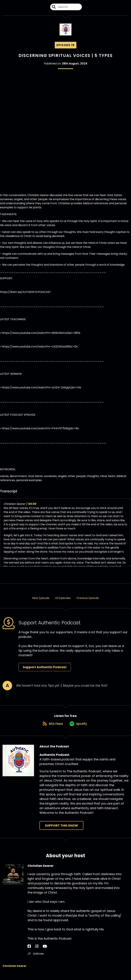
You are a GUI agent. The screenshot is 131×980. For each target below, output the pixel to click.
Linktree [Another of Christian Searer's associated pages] (36, 960)
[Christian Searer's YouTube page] (38, 953)
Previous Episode (88, 601)
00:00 (32, 507)
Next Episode (41, 601)
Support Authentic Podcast (45, 670)
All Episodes (63, 601)
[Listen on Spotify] (79, 730)
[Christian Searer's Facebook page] (29, 953)
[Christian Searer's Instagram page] (33, 953)
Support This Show (61, 832)
